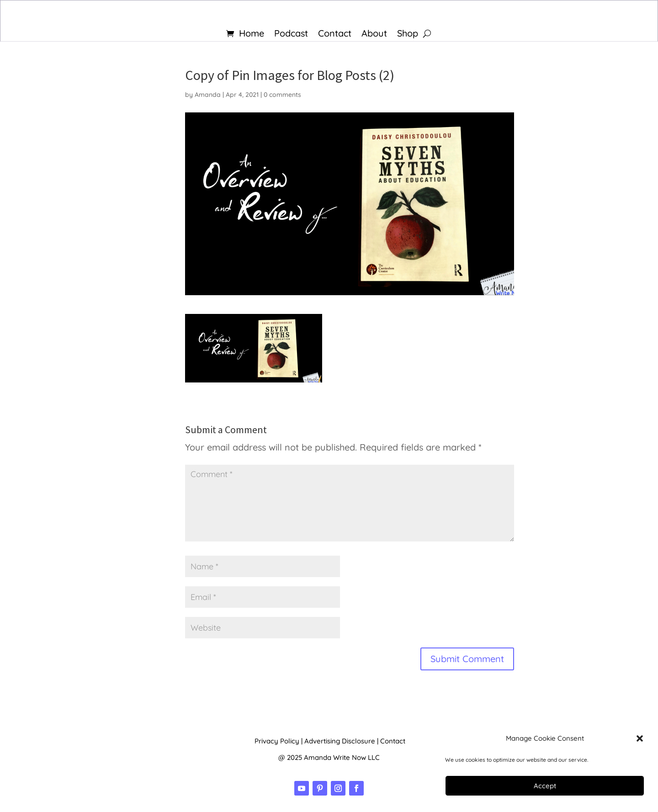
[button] (640, 738)
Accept (545, 786)
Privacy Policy (277, 741)
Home (252, 34)
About (374, 34)
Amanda (208, 95)
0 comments (282, 95)
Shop (408, 34)
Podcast (291, 34)
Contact (335, 34)
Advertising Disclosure (340, 741)
